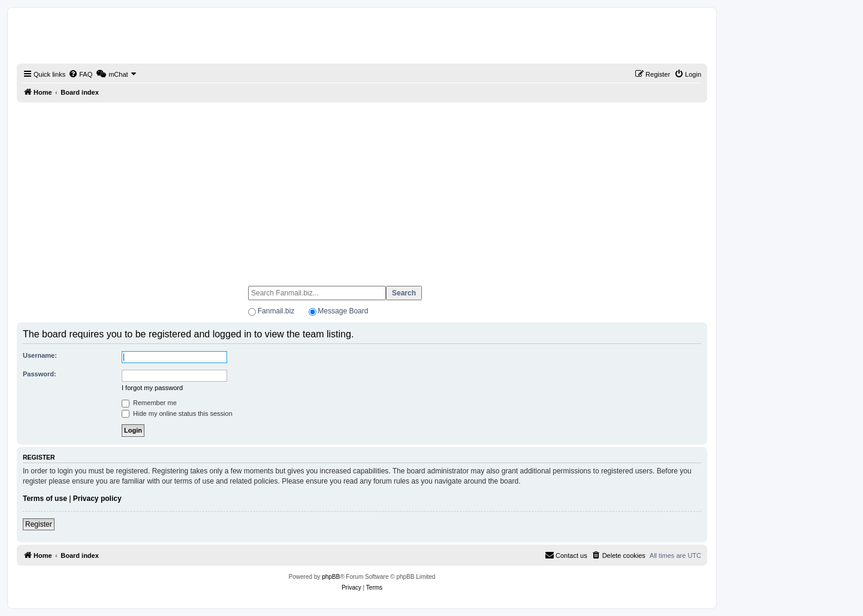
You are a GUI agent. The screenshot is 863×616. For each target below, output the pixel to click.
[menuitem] (80, 74)
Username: (40, 355)
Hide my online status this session (177, 413)
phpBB (331, 577)
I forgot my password (152, 388)
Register (39, 524)
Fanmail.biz (276, 311)
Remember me (149, 403)
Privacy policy (97, 499)
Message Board (343, 311)
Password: (40, 374)
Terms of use (45, 499)
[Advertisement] (362, 189)
